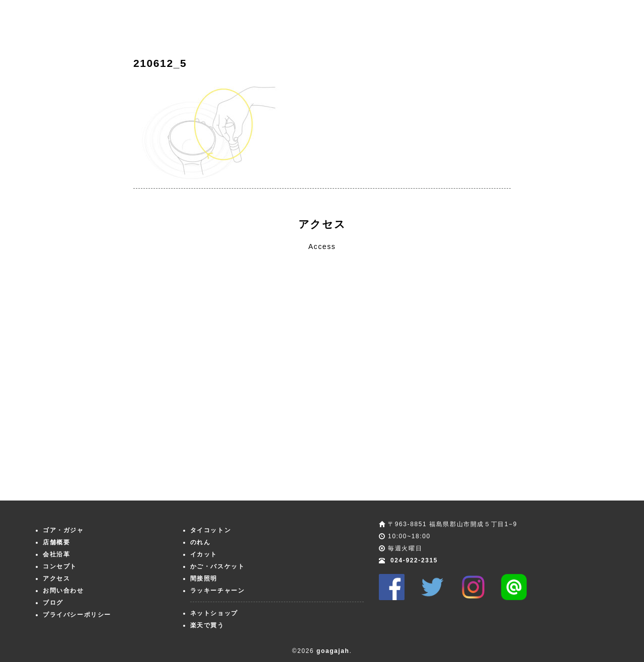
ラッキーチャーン (218, 591)
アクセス (56, 578)
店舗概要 (56, 542)
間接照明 (204, 578)
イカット (204, 554)
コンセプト (60, 566)
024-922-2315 (414, 560)
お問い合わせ (63, 591)
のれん (200, 542)
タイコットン (211, 530)
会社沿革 (56, 554)
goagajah (333, 651)
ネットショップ (214, 613)
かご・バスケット (218, 566)
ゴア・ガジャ (63, 530)
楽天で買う (207, 625)
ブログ (53, 603)
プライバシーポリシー (77, 615)
